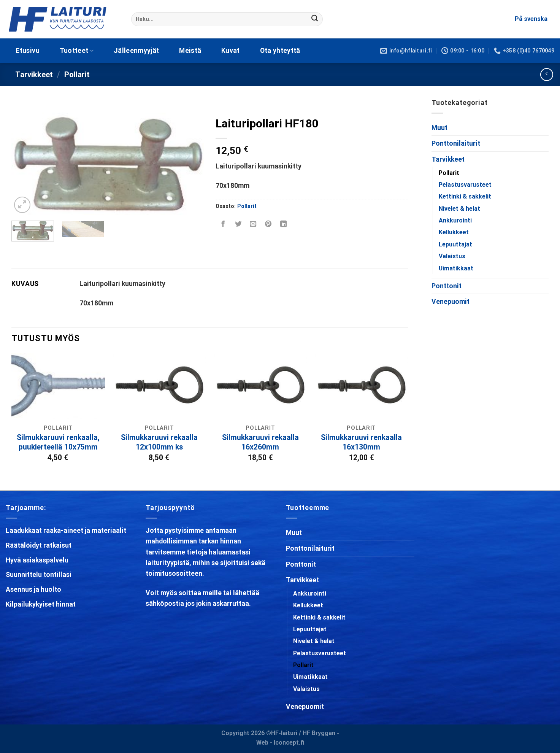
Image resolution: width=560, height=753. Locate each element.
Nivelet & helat (459, 209)
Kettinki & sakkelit (465, 196)
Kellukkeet (454, 232)
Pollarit (77, 75)
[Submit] (315, 19)
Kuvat (231, 51)
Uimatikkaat (456, 268)
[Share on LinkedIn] (284, 224)
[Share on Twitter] (238, 224)
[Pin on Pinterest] (268, 224)
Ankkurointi (455, 220)
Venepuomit (451, 302)
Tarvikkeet (34, 75)
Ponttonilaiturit (456, 143)
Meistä (190, 51)
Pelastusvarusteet (465, 185)
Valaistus (452, 256)
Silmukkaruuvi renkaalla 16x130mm (361, 442)
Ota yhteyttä (280, 51)
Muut (439, 128)
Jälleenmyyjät (136, 51)
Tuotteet (77, 51)
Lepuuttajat (455, 244)
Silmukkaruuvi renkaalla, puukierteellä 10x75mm (58, 442)
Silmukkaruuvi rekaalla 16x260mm (260, 442)
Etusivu (27, 51)
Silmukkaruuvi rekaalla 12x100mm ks (159, 442)
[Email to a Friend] (253, 224)
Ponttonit (447, 286)
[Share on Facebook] (223, 224)
